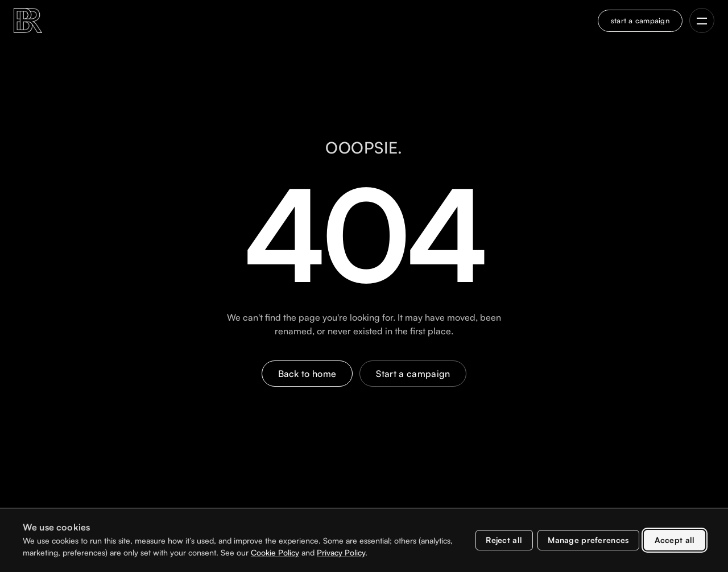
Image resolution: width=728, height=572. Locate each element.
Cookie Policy (275, 552)
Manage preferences (588, 540)
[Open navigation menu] (702, 20)
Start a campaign (413, 374)
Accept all (675, 540)
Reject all (504, 540)
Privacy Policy (341, 552)
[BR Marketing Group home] (28, 20)
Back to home (307, 374)
